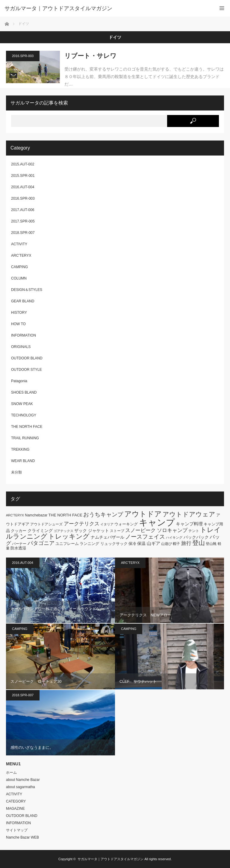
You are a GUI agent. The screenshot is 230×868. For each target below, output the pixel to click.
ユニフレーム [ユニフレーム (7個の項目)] (67, 544)
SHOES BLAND (24, 392)
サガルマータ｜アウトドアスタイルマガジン (111, 859)
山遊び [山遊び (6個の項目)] (167, 544)
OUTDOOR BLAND (27, 358)
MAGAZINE (15, 809)
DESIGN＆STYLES (27, 290)
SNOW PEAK (22, 404)
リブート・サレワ (90, 56)
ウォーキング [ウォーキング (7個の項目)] (126, 524)
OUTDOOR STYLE (27, 370)
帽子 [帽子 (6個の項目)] (176, 544)
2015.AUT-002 (23, 164)
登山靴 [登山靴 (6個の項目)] (211, 544)
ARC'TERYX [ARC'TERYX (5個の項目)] (15, 515)
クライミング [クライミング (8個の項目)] (40, 531)
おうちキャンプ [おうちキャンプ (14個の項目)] (103, 514)
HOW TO (18, 324)
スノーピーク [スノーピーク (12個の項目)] (140, 530)
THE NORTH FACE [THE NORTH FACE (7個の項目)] (65, 515)
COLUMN (19, 278)
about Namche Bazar (23, 780)
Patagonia (19, 381)
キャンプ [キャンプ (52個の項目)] (157, 522)
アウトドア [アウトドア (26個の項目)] (143, 514)
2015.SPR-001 (23, 176)
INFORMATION (24, 335)
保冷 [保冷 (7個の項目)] (132, 544)
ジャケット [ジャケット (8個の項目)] (99, 531)
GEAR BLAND (23, 301)
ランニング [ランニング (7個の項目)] (89, 544)
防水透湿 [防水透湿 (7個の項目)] (18, 548)
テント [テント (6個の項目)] (194, 531)
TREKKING (20, 449)
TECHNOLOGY (24, 415)
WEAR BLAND (23, 461)
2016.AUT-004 (23, 187)
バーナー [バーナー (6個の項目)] (19, 544)
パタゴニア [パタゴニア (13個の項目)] (41, 543)
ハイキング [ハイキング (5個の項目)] (174, 537)
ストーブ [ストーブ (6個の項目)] (117, 531)
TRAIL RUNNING (25, 438)
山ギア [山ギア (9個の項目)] (153, 543)
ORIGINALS (21, 347)
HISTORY (19, 313)
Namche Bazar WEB (22, 837)
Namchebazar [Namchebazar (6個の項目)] (36, 515)
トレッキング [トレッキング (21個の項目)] (69, 536)
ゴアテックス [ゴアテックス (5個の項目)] (63, 531)
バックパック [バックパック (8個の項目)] (196, 537)
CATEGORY (16, 801)
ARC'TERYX (21, 256)
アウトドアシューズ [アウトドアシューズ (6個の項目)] (46, 524)
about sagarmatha (21, 787)
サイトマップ (17, 830)
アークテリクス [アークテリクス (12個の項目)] (82, 524)
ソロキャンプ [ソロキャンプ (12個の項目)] (172, 530)
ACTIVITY (19, 244)
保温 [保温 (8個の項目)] (141, 543)
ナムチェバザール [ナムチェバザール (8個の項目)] (108, 537)
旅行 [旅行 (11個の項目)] (186, 543)
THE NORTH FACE (27, 427)
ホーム (11, 773)
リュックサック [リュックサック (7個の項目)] (114, 544)
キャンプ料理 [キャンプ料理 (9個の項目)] (189, 524)
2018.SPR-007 (23, 233)
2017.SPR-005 (23, 221)
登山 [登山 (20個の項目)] (199, 543)
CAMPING (19, 267)
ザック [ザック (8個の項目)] (81, 531)
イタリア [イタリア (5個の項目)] (107, 524)
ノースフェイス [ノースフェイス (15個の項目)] (145, 537)
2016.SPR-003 (23, 56)
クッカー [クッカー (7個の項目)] (19, 531)
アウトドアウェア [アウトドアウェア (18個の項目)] (189, 514)
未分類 (16, 472)
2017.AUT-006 (23, 210)
